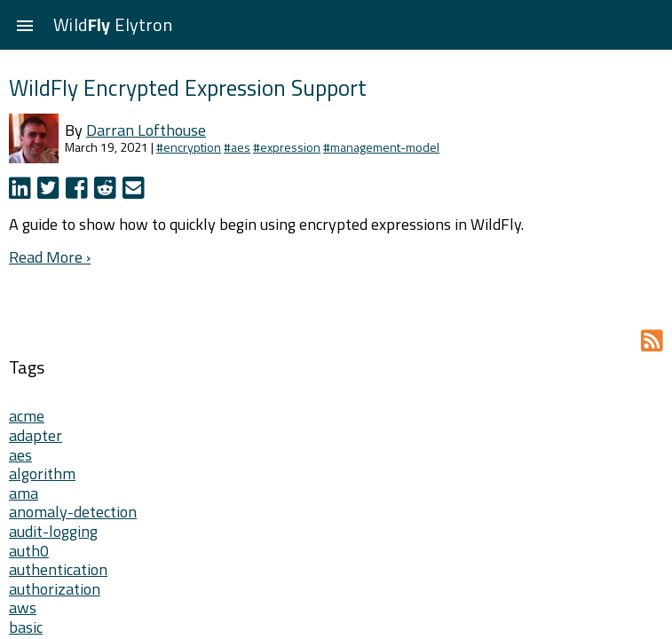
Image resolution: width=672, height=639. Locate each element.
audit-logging (53, 531)
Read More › (50, 257)
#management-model (381, 147)
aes (20, 455)
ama (24, 493)
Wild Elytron (113, 24)
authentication (58, 569)
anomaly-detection (73, 512)
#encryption (189, 147)
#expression (287, 147)
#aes (237, 147)
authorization (55, 589)
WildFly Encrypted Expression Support (188, 87)
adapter (36, 435)
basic (26, 627)
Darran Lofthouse (146, 130)
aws (23, 607)
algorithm (42, 473)
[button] (25, 25)
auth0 (29, 551)
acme (27, 416)
